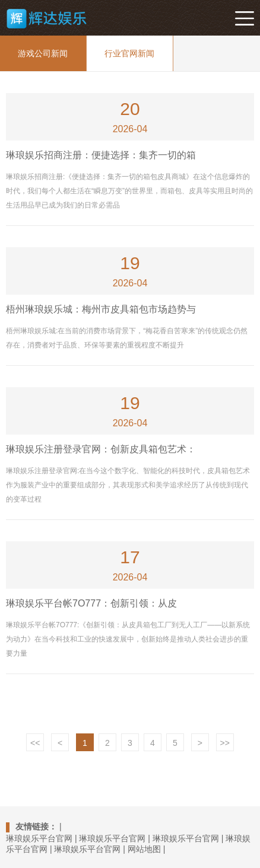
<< (35, 743)
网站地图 (144, 849)
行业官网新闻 (129, 53)
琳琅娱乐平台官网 (39, 838)
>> (225, 743)
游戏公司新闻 (43, 53)
